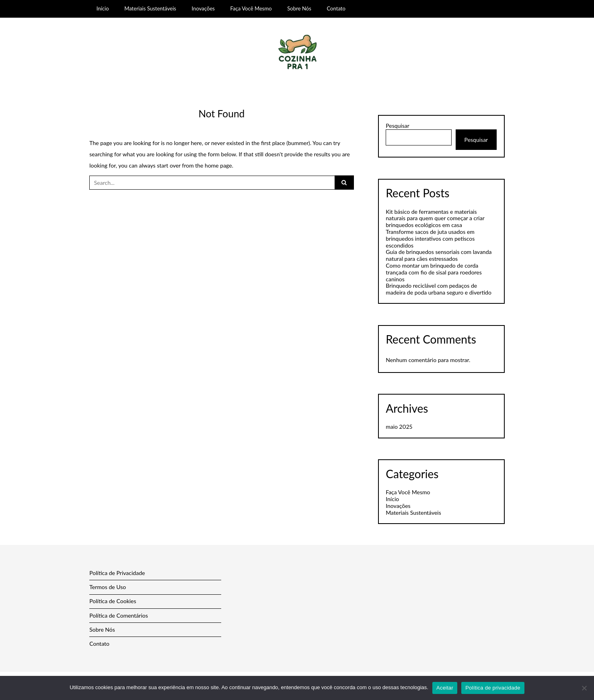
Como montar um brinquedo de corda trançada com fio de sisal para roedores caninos (434, 272)
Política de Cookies (113, 601)
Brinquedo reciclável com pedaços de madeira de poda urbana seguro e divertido (439, 289)
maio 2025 (399, 427)
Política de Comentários (119, 615)
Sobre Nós (299, 8)
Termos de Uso (108, 587)
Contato (336, 8)
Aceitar (445, 688)
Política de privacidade (493, 688)
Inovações (203, 8)
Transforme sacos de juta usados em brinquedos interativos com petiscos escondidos (430, 238)
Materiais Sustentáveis (150, 8)
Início (103, 8)
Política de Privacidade (117, 573)
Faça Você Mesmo (251, 8)
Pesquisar (398, 126)
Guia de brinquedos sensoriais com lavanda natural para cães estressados (439, 255)
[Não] (584, 688)
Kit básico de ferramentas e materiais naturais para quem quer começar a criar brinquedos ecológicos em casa (435, 218)
